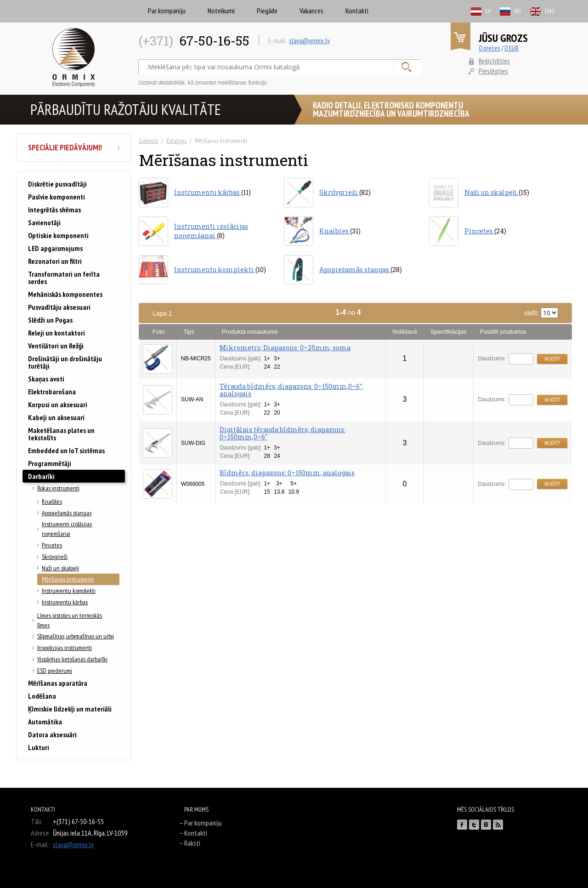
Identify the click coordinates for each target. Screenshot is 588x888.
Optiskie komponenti (58, 235)
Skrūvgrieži (55, 557)
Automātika (45, 722)
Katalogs (176, 141)
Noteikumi (221, 11)
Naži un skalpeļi (60, 568)
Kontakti (357, 11)
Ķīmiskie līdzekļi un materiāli (70, 709)
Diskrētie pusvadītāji (57, 184)
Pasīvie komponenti (57, 197)
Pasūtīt (552, 359)
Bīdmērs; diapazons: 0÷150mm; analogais (287, 473)
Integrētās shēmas (54, 210)
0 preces (489, 48)
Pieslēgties (493, 71)
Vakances (311, 11)
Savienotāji (44, 222)
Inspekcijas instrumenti (65, 648)
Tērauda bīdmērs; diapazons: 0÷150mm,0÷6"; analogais (291, 390)
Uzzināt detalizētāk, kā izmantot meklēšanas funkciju (203, 83)
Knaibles (52, 501)
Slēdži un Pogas (50, 320)
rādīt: (541, 313)
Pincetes (52, 545)
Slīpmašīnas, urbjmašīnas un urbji (76, 636)
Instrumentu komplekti (69, 591)
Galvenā (148, 141)
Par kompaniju (167, 11)
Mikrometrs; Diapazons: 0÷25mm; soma (285, 348)
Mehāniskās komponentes (65, 294)
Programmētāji (50, 463)
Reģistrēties (494, 61)
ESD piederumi (55, 671)
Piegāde (267, 11)
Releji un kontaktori (57, 333)
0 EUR (512, 48)
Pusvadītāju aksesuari (59, 307)
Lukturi (39, 747)
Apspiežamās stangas (67, 513)
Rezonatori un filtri (55, 261)
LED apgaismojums (55, 248)
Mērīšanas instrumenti (68, 579)
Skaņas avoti (46, 379)
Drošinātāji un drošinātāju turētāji (65, 362)
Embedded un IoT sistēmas (66, 450)
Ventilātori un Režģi (56, 346)
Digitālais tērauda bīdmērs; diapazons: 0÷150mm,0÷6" (283, 433)
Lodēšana (42, 696)
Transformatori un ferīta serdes (64, 278)
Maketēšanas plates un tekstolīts (61, 434)
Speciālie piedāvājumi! (74, 148)
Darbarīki (41, 476)
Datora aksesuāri (52, 734)
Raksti (192, 843)
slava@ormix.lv (309, 40)
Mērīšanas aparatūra (58, 683)
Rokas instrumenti (58, 488)
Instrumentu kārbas (65, 602)
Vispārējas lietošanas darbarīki (72, 659)
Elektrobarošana (52, 392)
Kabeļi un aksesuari (56, 417)
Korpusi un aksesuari (58, 404)
